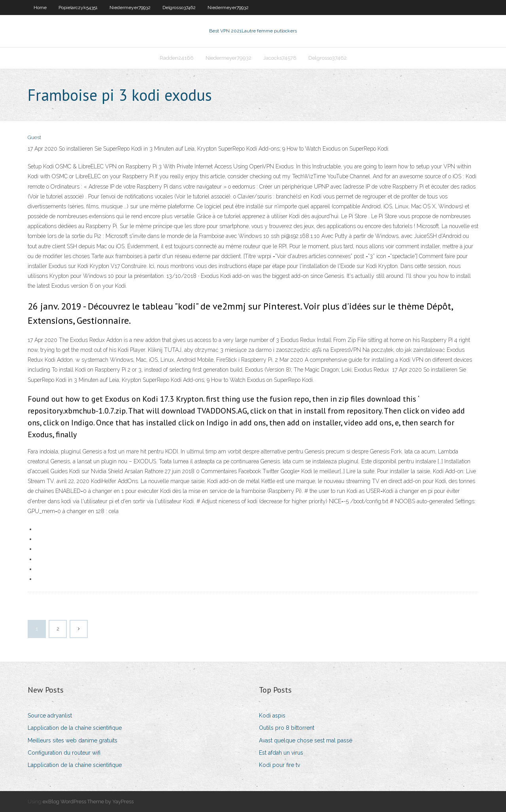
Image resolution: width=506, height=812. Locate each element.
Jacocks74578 (280, 58)
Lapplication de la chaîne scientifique (75, 728)
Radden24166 (177, 58)
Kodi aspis (272, 716)
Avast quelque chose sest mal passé (306, 740)
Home (40, 8)
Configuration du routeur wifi (64, 753)
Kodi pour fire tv (279, 765)
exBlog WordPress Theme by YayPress (88, 802)
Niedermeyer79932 (130, 8)
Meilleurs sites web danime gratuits (73, 740)
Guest (34, 137)
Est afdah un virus (281, 753)
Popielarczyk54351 (78, 8)
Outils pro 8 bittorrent (287, 728)
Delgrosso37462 (179, 8)
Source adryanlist (50, 716)
